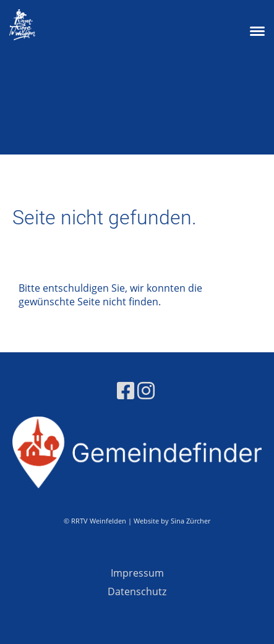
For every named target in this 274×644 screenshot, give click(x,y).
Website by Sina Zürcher (172, 521)
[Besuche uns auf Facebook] (126, 390)
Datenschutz (137, 591)
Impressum (137, 573)
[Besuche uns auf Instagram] (146, 390)
